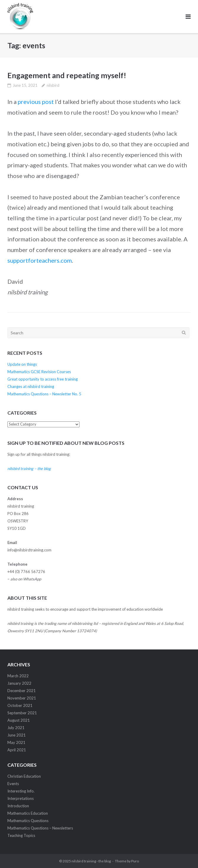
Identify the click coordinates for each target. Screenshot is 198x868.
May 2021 (16, 742)
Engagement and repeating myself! (67, 75)
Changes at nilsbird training (31, 386)
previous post (36, 102)
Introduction (18, 806)
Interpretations (21, 798)
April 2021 (17, 750)
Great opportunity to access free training (43, 379)
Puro (135, 861)
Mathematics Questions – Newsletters (40, 828)
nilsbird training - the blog (91, 861)
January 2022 (19, 683)
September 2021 (22, 713)
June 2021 (17, 735)
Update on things (22, 364)
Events (13, 784)
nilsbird (53, 85)
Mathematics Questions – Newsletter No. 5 (44, 394)
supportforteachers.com (40, 260)
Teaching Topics (21, 835)
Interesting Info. (21, 791)
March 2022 (18, 676)
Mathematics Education (28, 813)
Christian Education (24, 776)
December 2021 (22, 691)
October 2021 (20, 705)
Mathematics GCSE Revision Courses (39, 372)
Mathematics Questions (28, 821)
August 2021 (19, 720)
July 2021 (16, 728)
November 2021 (22, 698)
